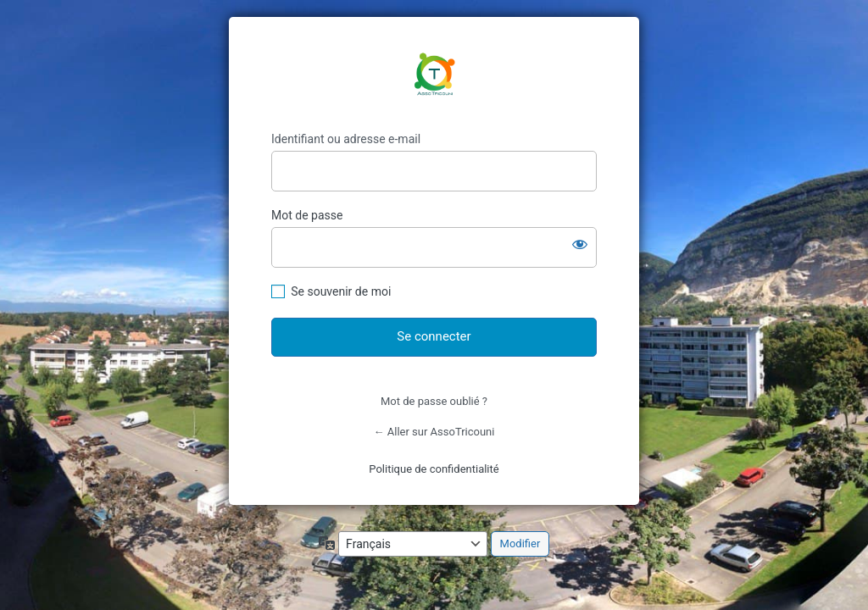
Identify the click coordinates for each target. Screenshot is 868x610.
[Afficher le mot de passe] (580, 244)
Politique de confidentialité (434, 469)
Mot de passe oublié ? (434, 401)
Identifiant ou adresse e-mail (346, 139)
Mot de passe (307, 215)
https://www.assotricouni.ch (434, 75)
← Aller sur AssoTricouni (434, 432)
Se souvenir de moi (341, 291)
